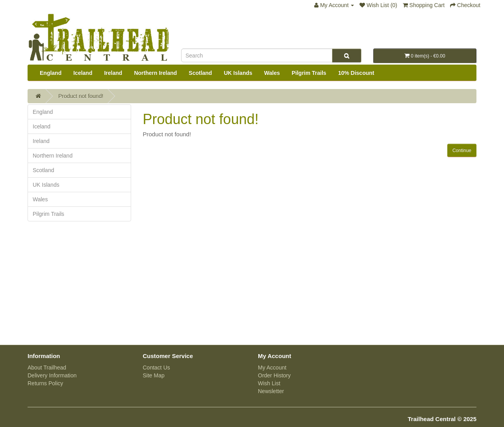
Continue (462, 150)
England (51, 73)
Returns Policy (45, 383)
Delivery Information (52, 375)
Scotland (200, 73)
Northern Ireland (155, 73)
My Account (272, 368)
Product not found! (81, 96)
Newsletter (271, 391)
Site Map (154, 375)
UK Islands (238, 73)
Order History (274, 375)
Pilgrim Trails (309, 73)
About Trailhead (47, 368)
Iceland (83, 73)
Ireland (113, 73)
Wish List (269, 383)
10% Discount (356, 73)
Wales (272, 73)
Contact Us (157, 368)
